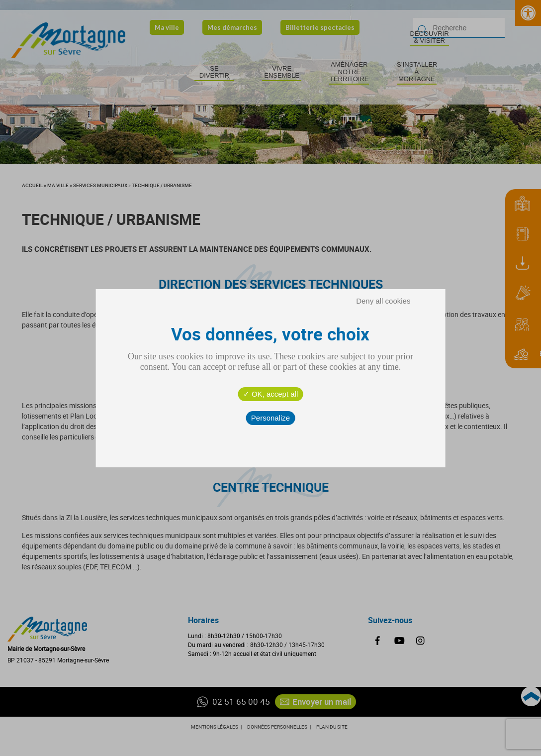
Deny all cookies (383, 301)
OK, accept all (271, 394)
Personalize (270, 418)
